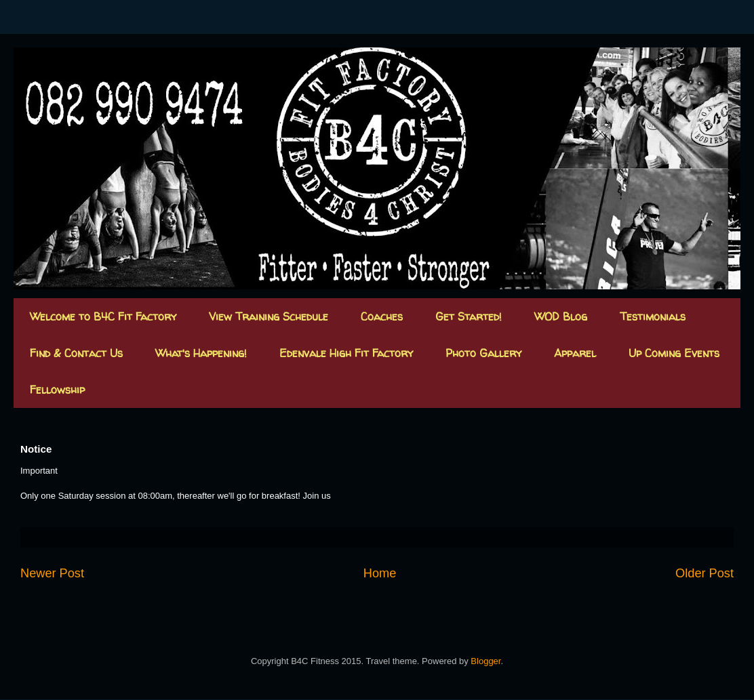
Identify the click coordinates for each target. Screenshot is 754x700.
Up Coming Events (674, 353)
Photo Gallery (483, 353)
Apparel (575, 353)
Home (380, 573)
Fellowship (57, 390)
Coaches (382, 316)
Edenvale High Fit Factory (346, 353)
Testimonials (653, 316)
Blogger (485, 661)
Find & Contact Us (76, 353)
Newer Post (52, 573)
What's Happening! (201, 353)
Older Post (705, 573)
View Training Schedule (269, 316)
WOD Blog (561, 316)
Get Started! (469, 316)
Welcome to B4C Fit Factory (103, 316)
